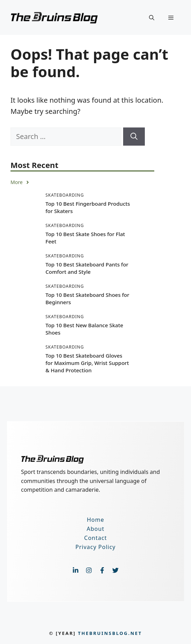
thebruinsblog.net (110, 633)
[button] (152, 17)
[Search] (134, 137)
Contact (96, 538)
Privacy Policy (96, 547)
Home (95, 520)
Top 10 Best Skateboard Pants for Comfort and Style (87, 268)
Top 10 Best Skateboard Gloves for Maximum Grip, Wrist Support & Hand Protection (87, 363)
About (95, 529)
